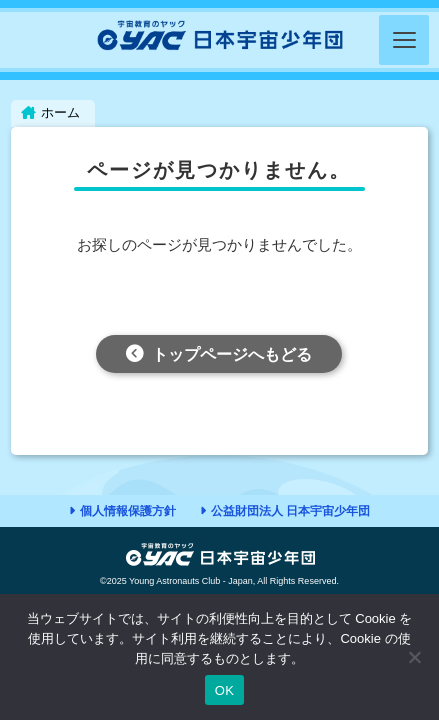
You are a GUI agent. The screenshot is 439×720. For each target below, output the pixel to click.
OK (224, 690)
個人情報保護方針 (128, 511)
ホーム (60, 112)
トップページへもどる (232, 354)
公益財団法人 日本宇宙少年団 (290, 511)
